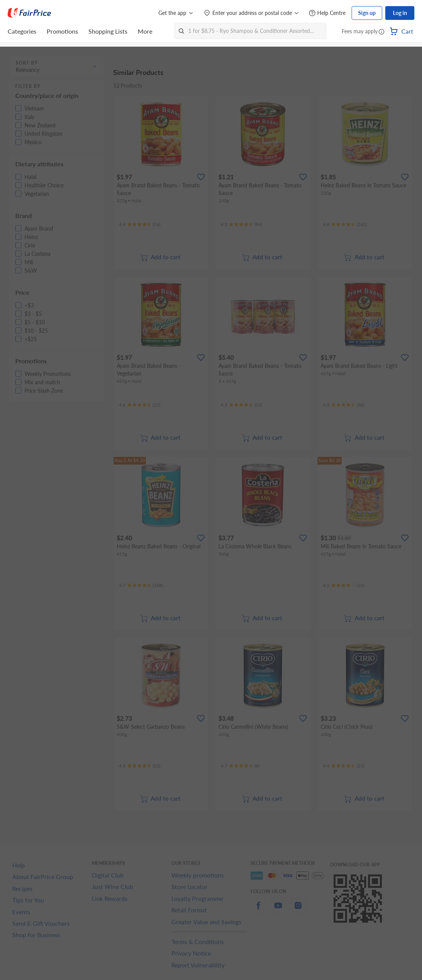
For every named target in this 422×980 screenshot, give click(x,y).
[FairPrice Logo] (29, 13)
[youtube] (278, 910)
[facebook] (258, 910)
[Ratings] (140, 224)
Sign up (367, 13)
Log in (400, 13)
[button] (381, 32)
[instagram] (298, 910)
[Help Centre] (327, 13)
